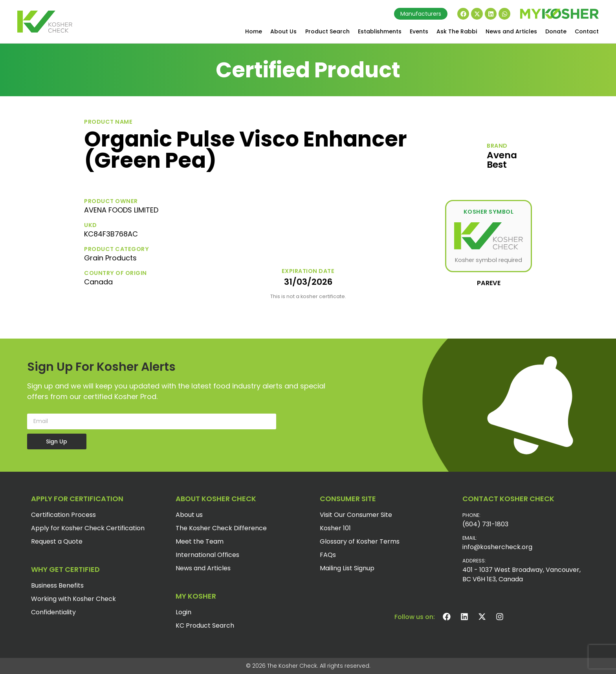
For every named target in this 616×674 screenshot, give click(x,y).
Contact (587, 31)
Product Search (327, 31)
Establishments (380, 31)
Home (254, 31)
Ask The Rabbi (457, 31)
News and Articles (511, 31)
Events (419, 31)
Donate (556, 31)
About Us (283, 31)
